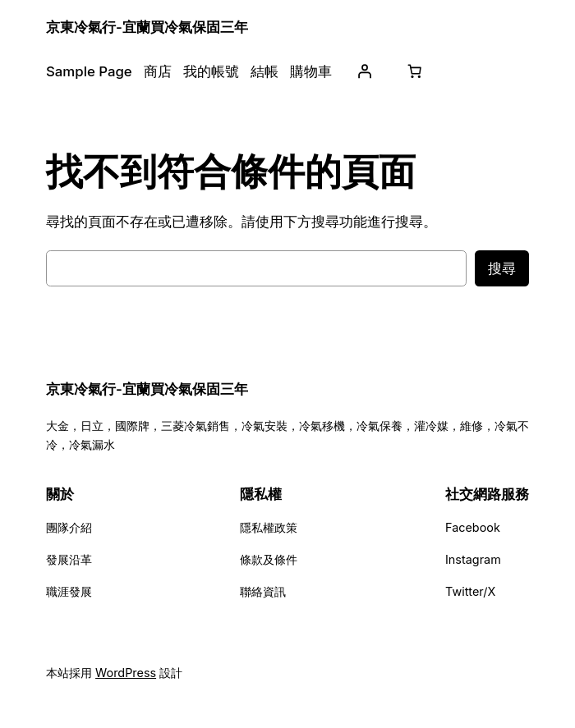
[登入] (365, 71)
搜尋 (502, 268)
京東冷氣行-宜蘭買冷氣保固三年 (147, 27)
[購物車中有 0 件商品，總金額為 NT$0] (415, 71)
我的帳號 (211, 71)
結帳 (264, 71)
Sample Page (89, 71)
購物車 (311, 71)
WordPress (126, 673)
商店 (158, 71)
